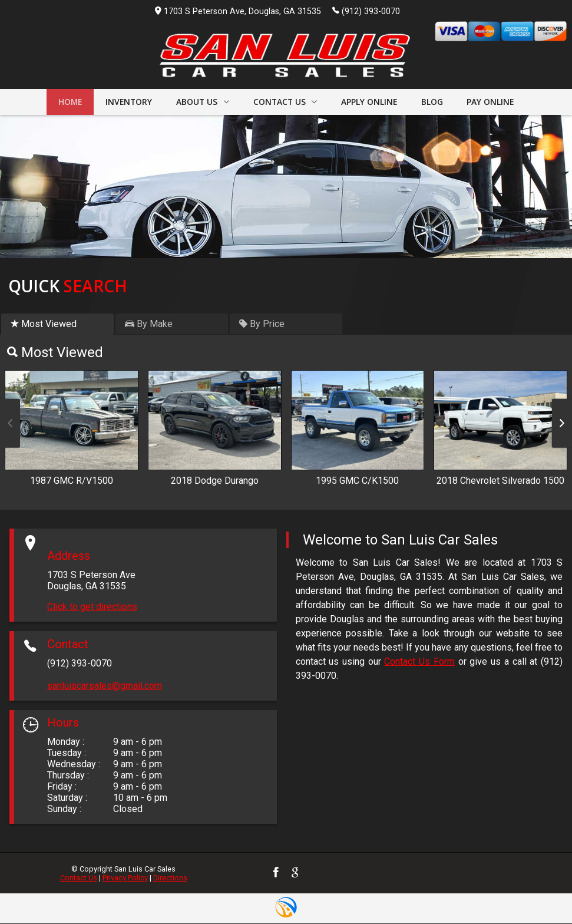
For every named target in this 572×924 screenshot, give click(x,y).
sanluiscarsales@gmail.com (105, 686)
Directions (170, 878)
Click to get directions (92, 608)
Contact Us (79, 878)
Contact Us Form (419, 663)
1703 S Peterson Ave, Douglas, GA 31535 (238, 11)
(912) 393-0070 (366, 11)
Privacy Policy (125, 878)
